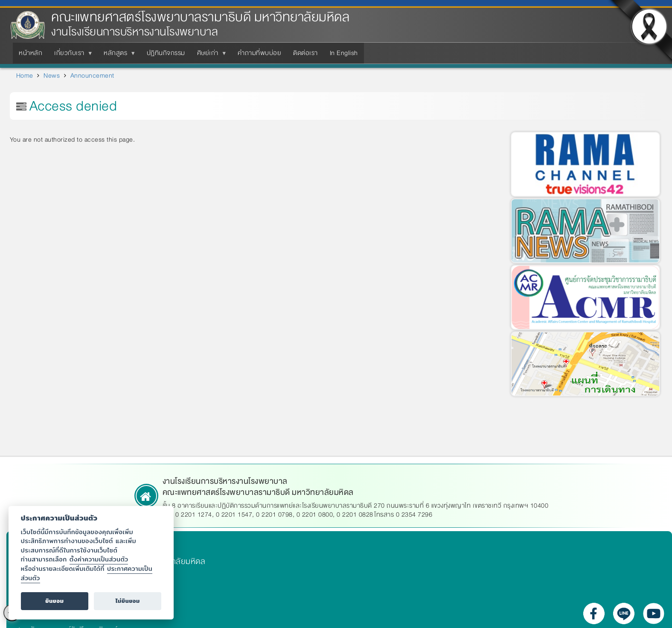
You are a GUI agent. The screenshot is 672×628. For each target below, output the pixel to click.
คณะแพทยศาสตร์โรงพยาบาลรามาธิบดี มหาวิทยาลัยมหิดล (200, 17)
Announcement (92, 76)
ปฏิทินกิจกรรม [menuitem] (166, 53)
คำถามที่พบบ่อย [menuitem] (259, 53)
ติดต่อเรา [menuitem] (305, 53)
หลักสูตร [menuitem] (117, 55)
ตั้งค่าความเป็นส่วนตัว (99, 559)
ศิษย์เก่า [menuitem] (209, 55)
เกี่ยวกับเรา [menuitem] (71, 55)
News (52, 76)
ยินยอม (54, 601)
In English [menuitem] (344, 53)
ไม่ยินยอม (128, 601)
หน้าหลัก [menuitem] (31, 53)
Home (25, 76)
